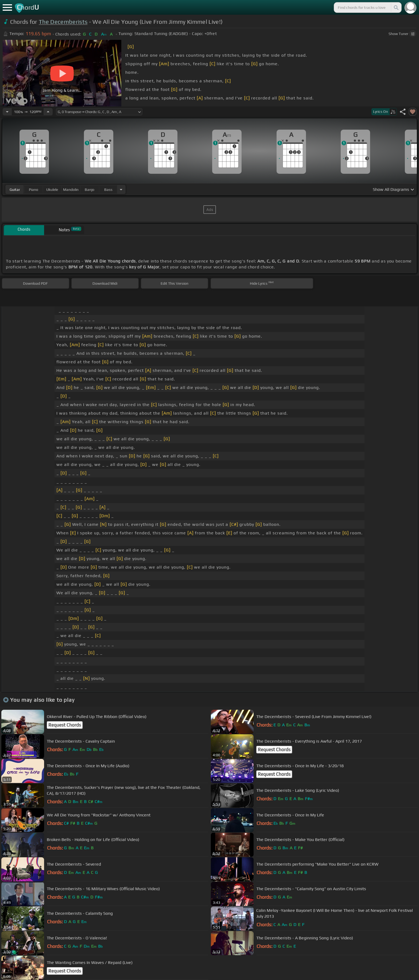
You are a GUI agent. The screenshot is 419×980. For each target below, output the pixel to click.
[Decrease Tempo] (7, 112)
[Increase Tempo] (48, 112)
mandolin (71, 190)
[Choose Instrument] (121, 189)
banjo (90, 190)
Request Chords (65, 725)
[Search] (396, 7)
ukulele (52, 190)
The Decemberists (63, 22)
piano (34, 190)
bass (108, 190)
